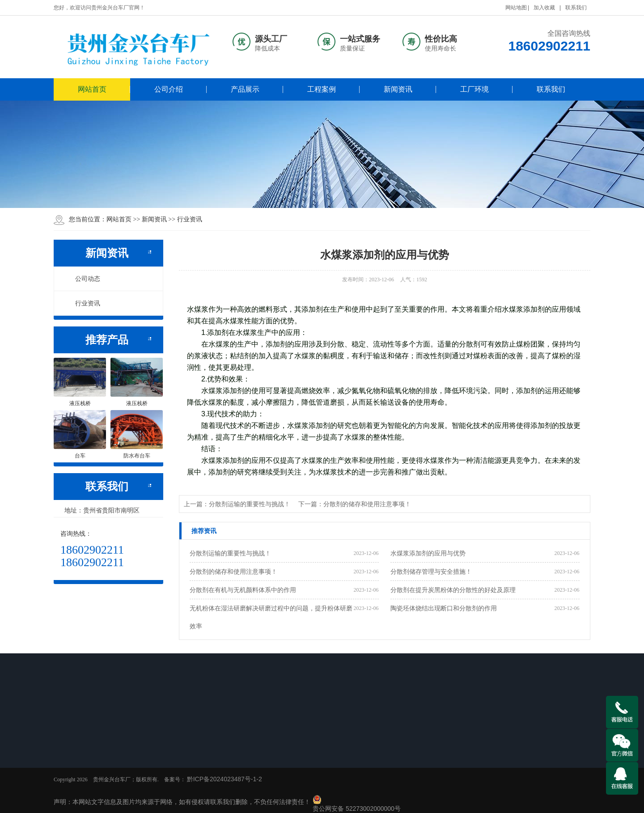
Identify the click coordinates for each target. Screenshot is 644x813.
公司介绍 (169, 89)
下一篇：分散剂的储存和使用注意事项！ (355, 504)
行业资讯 (190, 219)
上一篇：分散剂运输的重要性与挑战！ (237, 504)
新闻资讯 (398, 89)
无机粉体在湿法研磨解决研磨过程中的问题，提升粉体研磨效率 (271, 617)
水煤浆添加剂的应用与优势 (428, 553)
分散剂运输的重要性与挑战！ (230, 553)
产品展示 (245, 89)
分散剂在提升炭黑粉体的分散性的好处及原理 (453, 590)
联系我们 (576, 8)
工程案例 (322, 89)
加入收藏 (544, 8)
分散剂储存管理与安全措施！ (431, 572)
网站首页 (92, 89)
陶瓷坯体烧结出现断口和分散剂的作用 (444, 608)
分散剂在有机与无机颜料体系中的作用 (243, 590)
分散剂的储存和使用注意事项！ (233, 572)
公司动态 (83, 279)
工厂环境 (475, 89)
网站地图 (516, 8)
